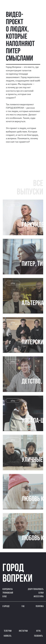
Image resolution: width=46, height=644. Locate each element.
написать (8, 636)
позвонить (38, 636)
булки (41, 593)
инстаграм (23, 631)
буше (5, 597)
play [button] (13, 205)
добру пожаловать (36, 589)
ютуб (38, 631)
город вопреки (17, 574)
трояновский (8, 593)
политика (40, 606)
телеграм (8, 631)
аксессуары (39, 597)
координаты (8, 589)
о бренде (6, 606)
